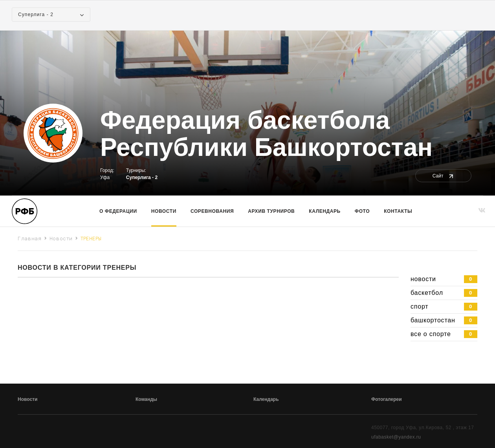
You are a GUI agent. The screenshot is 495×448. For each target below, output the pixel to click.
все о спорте (444, 334)
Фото (362, 211)
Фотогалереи (387, 399)
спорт (444, 307)
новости (444, 279)
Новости (164, 211)
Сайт (443, 176)
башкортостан (444, 320)
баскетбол (444, 293)
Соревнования (212, 211)
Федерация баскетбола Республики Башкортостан (266, 134)
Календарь (324, 211)
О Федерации (118, 211)
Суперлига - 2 (142, 177)
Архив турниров (271, 211)
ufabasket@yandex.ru (396, 437)
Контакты (398, 211)
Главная (30, 238)
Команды (146, 399)
